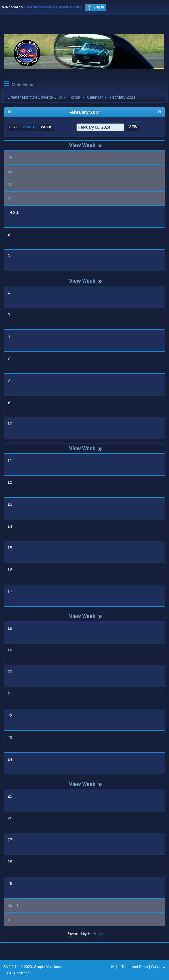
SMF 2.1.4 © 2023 (18, 967)
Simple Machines (47, 967)
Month (29, 127)
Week (46, 127)
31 (10, 199)
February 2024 (84, 112)
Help (115, 967)
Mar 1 (13, 905)
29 (10, 171)
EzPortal (95, 934)
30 (10, 185)
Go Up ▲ (158, 967)
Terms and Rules (135, 967)
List (13, 127)
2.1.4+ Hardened (16, 973)
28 (10, 157)
